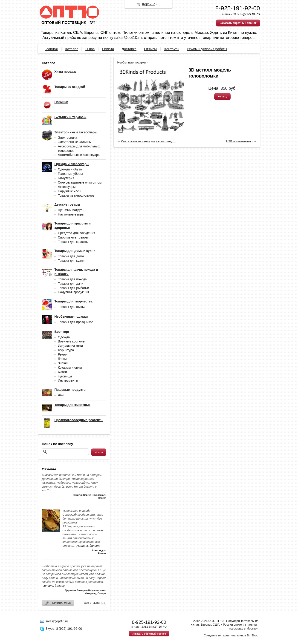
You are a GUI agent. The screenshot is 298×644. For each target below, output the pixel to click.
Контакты (172, 49)
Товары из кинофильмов (76, 195)
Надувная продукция (74, 292)
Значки (63, 363)
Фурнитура (66, 350)
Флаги (62, 372)
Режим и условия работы (207, 49)
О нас (90, 49)
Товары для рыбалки (74, 288)
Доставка (129, 49)
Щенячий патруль (71, 210)
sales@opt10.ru (128, 38)
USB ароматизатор (239, 141)
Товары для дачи (71, 284)
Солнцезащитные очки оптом (80, 182)
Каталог (72, 49)
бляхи (62, 359)
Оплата (108, 49)
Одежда (64, 337)
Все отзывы (92, 603)
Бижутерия (66, 178)
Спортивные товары (73, 237)
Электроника (68, 138)
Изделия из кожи (70, 346)
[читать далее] (87, 546)
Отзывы (150, 49)
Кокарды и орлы (70, 368)
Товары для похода (72, 279)
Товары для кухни (71, 261)
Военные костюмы (72, 341)
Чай (61, 395)
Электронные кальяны (75, 142)
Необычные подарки (132, 62)
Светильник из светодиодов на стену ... (148, 141)
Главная (51, 49)
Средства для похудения (77, 233)
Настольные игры (71, 214)
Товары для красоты (73, 242)
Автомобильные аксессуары (79, 155)
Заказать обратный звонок (238, 23)
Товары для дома (71, 256)
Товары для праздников (76, 322)
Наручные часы (70, 191)
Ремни (63, 354)
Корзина (149, 4)
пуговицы (65, 376)
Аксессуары (67, 187)
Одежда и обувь (70, 169)
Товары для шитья (72, 307)
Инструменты (68, 380)
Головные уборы (70, 174)
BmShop (253, 635)
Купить (223, 97)
